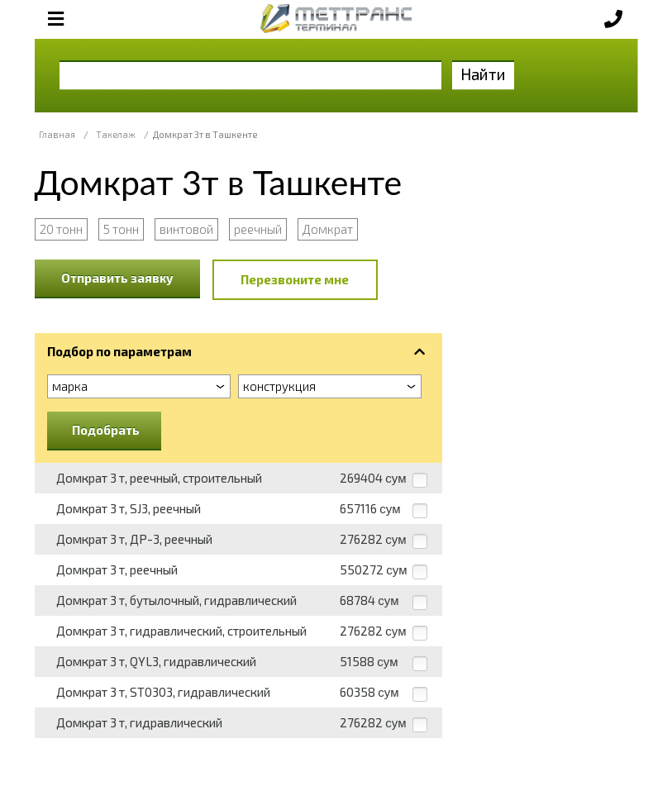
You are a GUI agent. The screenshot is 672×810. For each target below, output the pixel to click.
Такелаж (116, 134)
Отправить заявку (117, 278)
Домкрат (328, 229)
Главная (57, 134)
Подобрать (106, 430)
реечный (258, 229)
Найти (483, 74)
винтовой (186, 229)
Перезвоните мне (295, 279)
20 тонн (61, 229)
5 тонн (121, 229)
